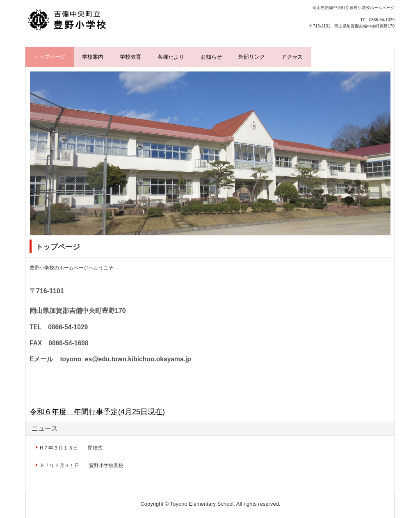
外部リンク (252, 57)
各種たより (171, 57)
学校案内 (93, 57)
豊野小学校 (78, 21)
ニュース (45, 428)
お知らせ (211, 57)
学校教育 (130, 57)
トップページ (50, 57)
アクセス (292, 57)
